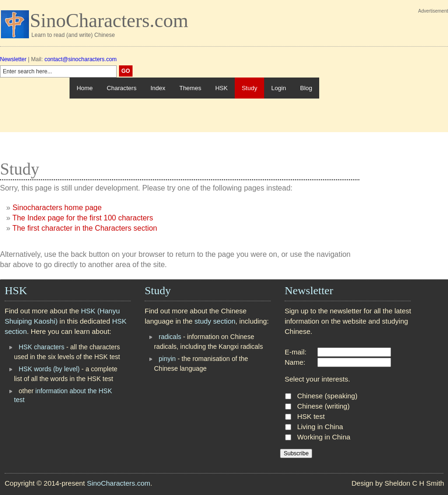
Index (158, 88)
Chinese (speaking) (327, 396)
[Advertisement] (384, 74)
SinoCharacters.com (109, 21)
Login (279, 88)
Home (85, 88)
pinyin (167, 359)
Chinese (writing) (324, 406)
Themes (190, 88)
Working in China (324, 437)
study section (215, 321)
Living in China (320, 427)
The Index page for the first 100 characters (83, 218)
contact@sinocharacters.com (80, 59)
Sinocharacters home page (57, 208)
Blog (306, 88)
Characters (122, 88)
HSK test (311, 416)
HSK (221, 88)
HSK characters (42, 347)
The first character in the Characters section (84, 228)
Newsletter (13, 59)
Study (249, 88)
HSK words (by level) (49, 369)
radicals (170, 337)
